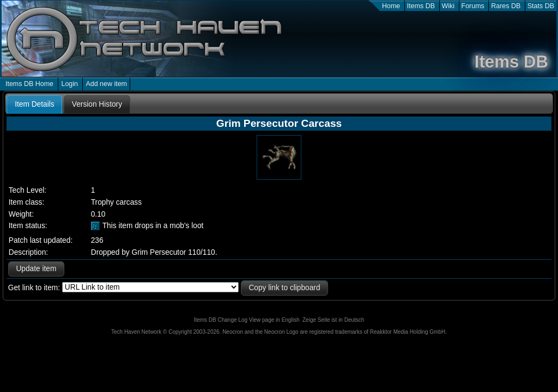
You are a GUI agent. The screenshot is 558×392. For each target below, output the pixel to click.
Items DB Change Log (221, 320)
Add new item (106, 84)
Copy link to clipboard (284, 288)
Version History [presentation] (97, 104)
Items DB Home (29, 84)
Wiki (448, 6)
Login (69, 84)
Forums (473, 6)
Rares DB (506, 6)
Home (391, 6)
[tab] (34, 105)
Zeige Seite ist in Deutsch (333, 320)
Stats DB (541, 6)
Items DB (421, 6)
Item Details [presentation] (34, 104)
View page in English (274, 320)
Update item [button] (36, 269)
